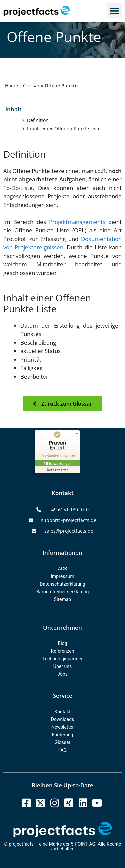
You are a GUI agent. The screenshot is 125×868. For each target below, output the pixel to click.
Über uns (62, 666)
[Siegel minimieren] (77, 434)
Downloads (63, 719)
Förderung (63, 735)
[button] (114, 11)
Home (11, 85)
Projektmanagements (77, 222)
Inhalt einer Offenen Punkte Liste (64, 129)
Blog (63, 643)
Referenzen (63, 651)
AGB (62, 569)
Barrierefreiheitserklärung (63, 592)
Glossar (31, 85)
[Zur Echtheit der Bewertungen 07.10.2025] (57, 469)
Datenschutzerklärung (62, 584)
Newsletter (62, 727)
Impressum (62, 576)
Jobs (62, 674)
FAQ (62, 750)
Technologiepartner (62, 659)
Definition (38, 120)
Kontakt (62, 712)
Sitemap (62, 599)
